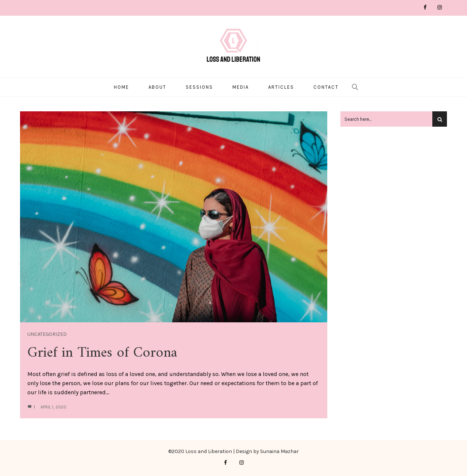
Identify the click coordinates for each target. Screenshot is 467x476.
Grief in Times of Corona (102, 352)
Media (241, 86)
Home (121, 86)
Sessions (199, 86)
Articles (281, 86)
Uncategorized (47, 333)
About (157, 86)
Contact (326, 86)
